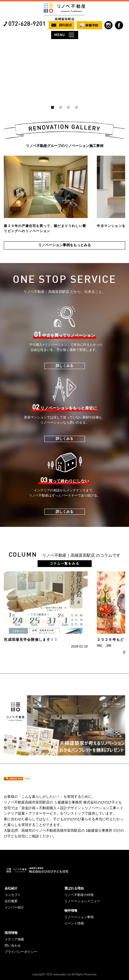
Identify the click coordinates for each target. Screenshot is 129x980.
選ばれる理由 (74, 888)
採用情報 (11, 933)
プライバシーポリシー (21, 952)
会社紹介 (11, 888)
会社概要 (11, 901)
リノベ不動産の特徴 (79, 895)
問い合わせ (13, 946)
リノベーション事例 (79, 917)
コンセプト (13, 895)
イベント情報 (74, 923)
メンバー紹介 (14, 907)
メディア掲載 (14, 939)
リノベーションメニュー (82, 901)
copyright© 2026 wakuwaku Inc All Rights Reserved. (64, 974)
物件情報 (71, 911)
